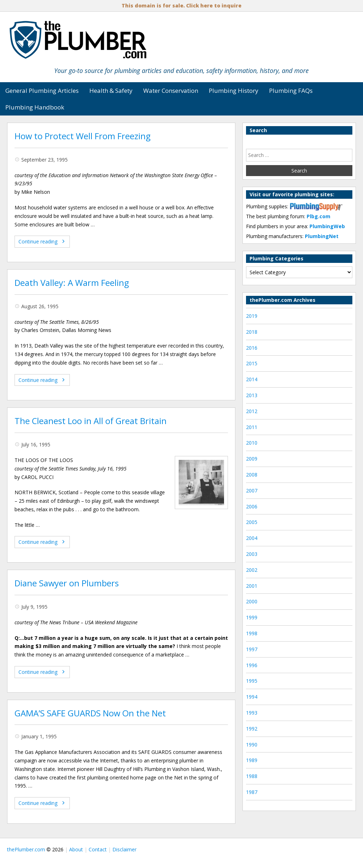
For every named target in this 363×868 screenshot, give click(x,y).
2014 (252, 379)
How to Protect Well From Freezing (83, 136)
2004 (252, 538)
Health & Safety (111, 91)
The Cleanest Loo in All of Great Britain (91, 421)
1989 (252, 760)
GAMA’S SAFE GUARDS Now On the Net (90, 713)
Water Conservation (171, 91)
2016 (252, 348)
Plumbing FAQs (291, 91)
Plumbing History (234, 91)
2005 (252, 522)
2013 (252, 395)
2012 (252, 411)
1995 (252, 681)
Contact (98, 849)
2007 (252, 491)
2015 (252, 363)
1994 (252, 697)
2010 (252, 443)
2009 (252, 459)
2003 (252, 554)
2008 (252, 475)
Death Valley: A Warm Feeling (72, 283)
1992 (252, 729)
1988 (252, 776)
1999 (252, 617)
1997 (252, 649)
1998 (252, 633)
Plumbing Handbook (35, 107)
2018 (252, 332)
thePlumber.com (26, 849)
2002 (252, 570)
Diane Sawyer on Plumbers (67, 583)
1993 (252, 713)
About (76, 849)
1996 (252, 665)
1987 (252, 792)
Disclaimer (124, 849)
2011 (252, 427)
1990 (252, 745)
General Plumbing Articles (42, 91)
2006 (252, 506)
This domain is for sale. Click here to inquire (181, 5)
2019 (252, 316)
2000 (252, 601)
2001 (252, 586)
